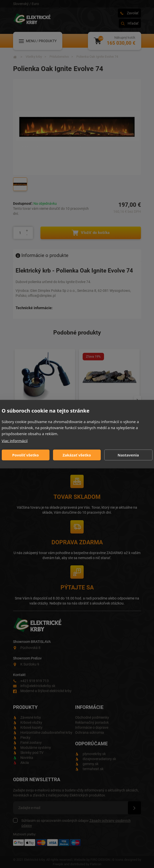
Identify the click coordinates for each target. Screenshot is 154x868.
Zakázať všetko (77, 455)
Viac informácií (15, 440)
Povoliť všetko (26, 455)
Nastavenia (128, 455)
